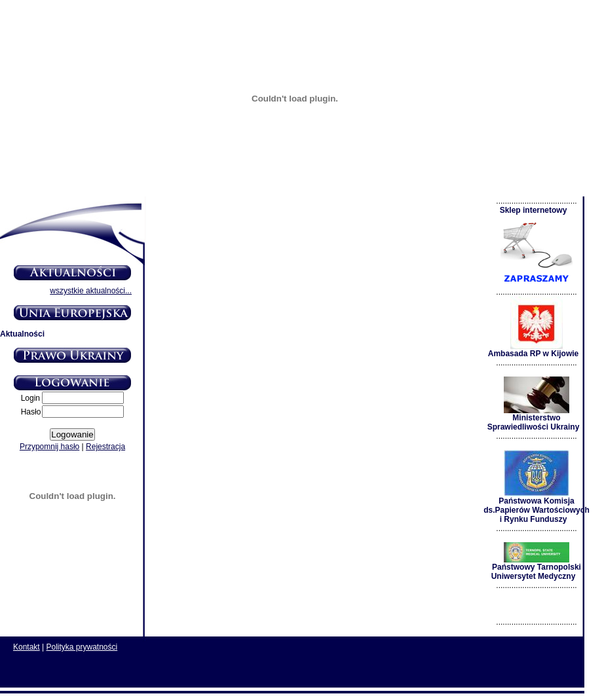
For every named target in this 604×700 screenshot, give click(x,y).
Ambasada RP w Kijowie (534, 350)
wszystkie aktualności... (91, 291)
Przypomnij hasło (49, 447)
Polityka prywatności (82, 647)
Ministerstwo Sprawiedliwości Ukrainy (534, 419)
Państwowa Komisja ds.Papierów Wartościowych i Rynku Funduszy (537, 507)
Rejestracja (105, 447)
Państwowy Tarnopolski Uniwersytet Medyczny (536, 568)
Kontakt (27, 647)
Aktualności (22, 334)
